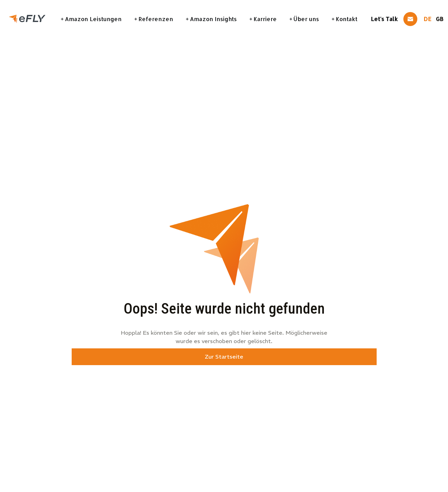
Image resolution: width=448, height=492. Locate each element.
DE (427, 19)
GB (440, 19)
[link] (27, 18)
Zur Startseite (224, 357)
